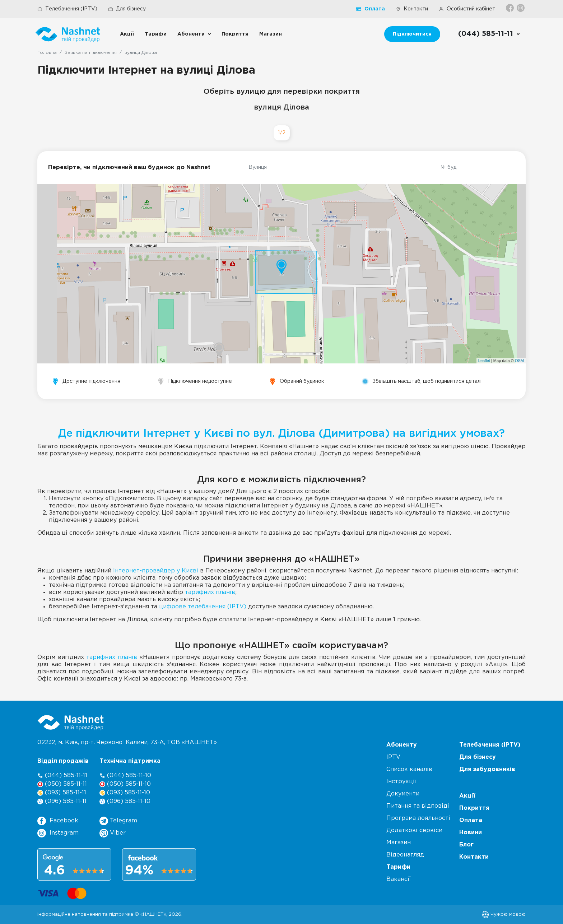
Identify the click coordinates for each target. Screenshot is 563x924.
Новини (471, 833)
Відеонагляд (405, 855)
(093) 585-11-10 (125, 793)
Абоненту (191, 34)
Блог (466, 845)
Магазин (271, 34)
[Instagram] (521, 8)
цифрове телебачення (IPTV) (203, 607)
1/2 (282, 133)
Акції (127, 34)
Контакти (412, 9)
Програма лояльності (418, 818)
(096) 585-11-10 (125, 801)
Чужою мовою (504, 914)
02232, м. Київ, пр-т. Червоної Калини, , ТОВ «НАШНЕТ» (127, 742)
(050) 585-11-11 (62, 784)
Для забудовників (487, 769)
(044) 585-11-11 (62, 776)
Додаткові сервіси (414, 830)
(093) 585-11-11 (62, 793)
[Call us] (489, 34)
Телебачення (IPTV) (67, 9)
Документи (403, 794)
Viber (113, 833)
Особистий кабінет (467, 9)
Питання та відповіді (418, 806)
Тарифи (156, 34)
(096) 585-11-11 (62, 801)
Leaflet (484, 361)
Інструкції (401, 782)
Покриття (235, 34)
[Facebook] (510, 8)
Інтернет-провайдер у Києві (156, 571)
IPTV (393, 757)
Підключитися (412, 34)
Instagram (58, 833)
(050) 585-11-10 (125, 784)
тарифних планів (210, 592)
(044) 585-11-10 (125, 776)
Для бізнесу (127, 9)
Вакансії (399, 879)
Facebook (58, 821)
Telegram (118, 821)
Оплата (371, 9)
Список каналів (409, 769)
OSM (519, 361)
